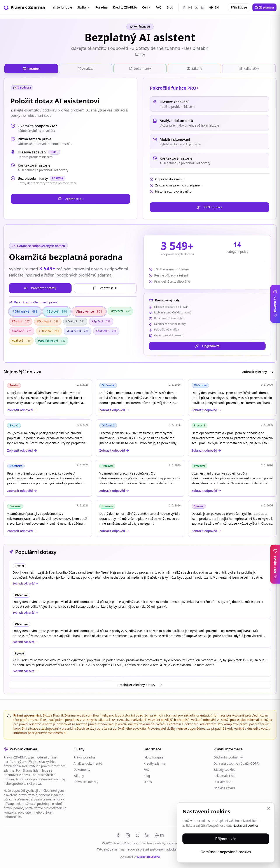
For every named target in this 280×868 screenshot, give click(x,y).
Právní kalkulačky (86, 781)
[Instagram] (190, 7)
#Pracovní (120, 310)
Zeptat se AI (70, 198)
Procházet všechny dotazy (140, 684)
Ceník (146, 7)
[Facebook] (184, 7)
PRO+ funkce (209, 206)
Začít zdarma (264, 7)
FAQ (158, 7)
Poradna (101, 7)
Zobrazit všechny (258, 371)
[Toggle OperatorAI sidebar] (275, 304)
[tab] (31, 68)
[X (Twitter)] (196, 7)
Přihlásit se (239, 7)
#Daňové (21, 340)
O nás (148, 781)
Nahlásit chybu (224, 787)
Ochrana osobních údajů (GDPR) (236, 762)
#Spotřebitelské (52, 340)
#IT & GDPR (78, 330)
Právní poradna (84, 756)
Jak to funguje (62, 7)
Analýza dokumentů (88, 762)
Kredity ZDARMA (125, 7)
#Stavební (49, 330)
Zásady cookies (224, 768)
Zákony (79, 775)
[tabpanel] (140, 306)
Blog (170, 7)
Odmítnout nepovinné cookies (226, 852)
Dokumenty (82, 768)
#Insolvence (89, 310)
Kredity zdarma (154, 762)
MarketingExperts (149, 856)
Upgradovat (207, 345)
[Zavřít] (269, 808)
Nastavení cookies (245, 825)
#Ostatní (75, 320)
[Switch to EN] (159, 834)
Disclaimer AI (223, 781)
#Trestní (21, 320)
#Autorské (106, 330)
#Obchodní (48, 320)
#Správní (101, 320)
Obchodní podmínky (228, 756)
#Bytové (57, 310)
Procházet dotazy (40, 287)
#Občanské (25, 310)
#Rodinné (22, 330)
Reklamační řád (225, 775)
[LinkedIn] (202, 7)
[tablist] (140, 68)
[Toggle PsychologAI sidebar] (275, 564)
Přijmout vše (226, 839)
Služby (84, 7)
